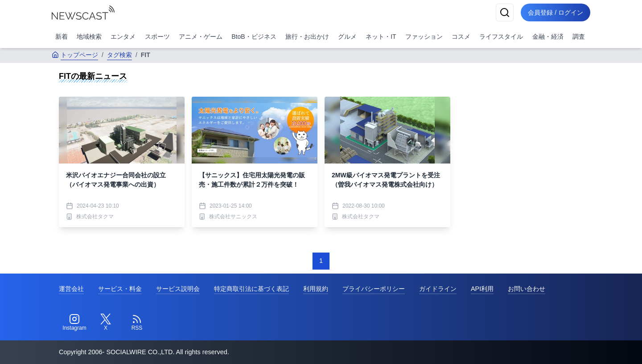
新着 (62, 37)
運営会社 (71, 289)
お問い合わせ (527, 289)
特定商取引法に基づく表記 (251, 289)
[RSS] (137, 323)
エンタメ (123, 37)
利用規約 (316, 289)
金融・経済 (548, 37)
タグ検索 (119, 55)
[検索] (505, 12)
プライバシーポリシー (374, 289)
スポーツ (157, 37)
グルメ (347, 37)
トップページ (75, 55)
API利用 (482, 289)
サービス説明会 (178, 289)
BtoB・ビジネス (254, 37)
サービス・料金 (120, 289)
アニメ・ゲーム (201, 37)
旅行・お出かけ (307, 37)
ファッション (424, 37)
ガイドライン (438, 289)
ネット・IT (381, 37)
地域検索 (89, 37)
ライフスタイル (501, 37)
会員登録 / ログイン (556, 12)
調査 (579, 37)
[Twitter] (106, 323)
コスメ (461, 37)
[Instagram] (74, 323)
